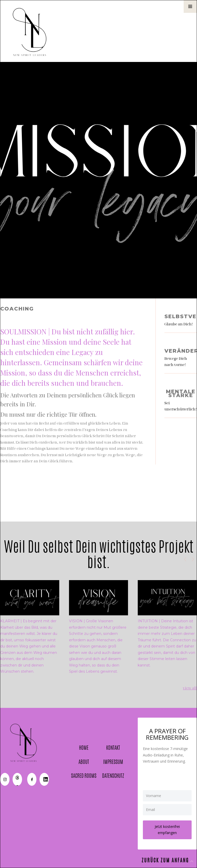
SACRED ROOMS (84, 776)
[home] (31, 31)
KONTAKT (113, 748)
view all (190, 688)
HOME (84, 748)
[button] (190, 7)
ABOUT (84, 762)
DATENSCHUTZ (113, 776)
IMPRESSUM (113, 762)
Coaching (17, 309)
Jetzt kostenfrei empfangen (167, 830)
